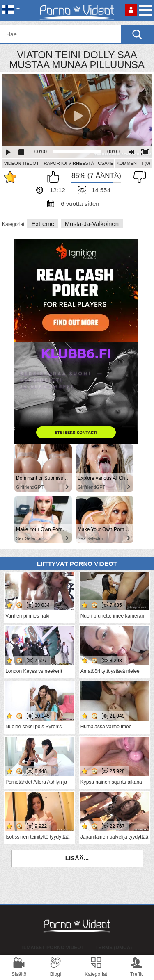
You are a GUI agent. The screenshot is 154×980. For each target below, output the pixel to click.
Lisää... (77, 858)
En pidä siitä (138, 177)
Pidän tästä (55, 177)
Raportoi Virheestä (69, 163)
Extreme (43, 224)
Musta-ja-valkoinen (92, 224)
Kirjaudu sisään (131, 10)
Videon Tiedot (21, 163)
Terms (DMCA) (114, 948)
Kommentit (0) (133, 163)
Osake (106, 163)
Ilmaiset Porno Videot (53, 948)
